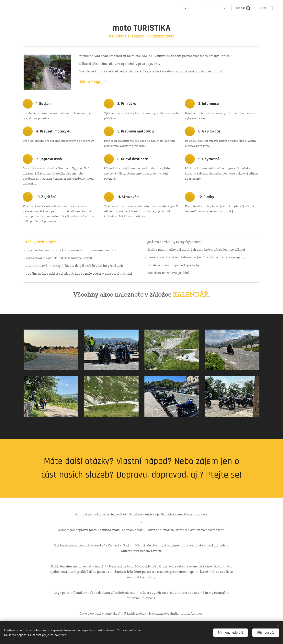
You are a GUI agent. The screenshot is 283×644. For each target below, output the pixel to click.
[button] (243, 8)
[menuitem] (174, 8)
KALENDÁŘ (191, 294)
